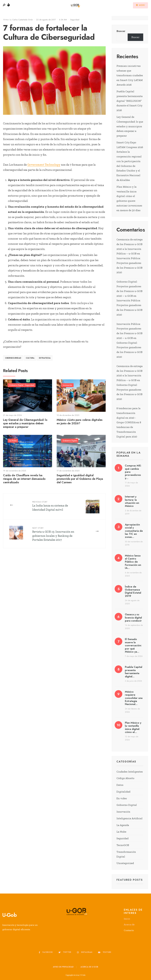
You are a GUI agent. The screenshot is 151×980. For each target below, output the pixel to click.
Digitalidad (123, 792)
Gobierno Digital (16, 385)
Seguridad (75, 20)
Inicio (127, 919)
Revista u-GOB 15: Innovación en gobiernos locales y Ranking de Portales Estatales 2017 (53, 534)
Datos (120, 785)
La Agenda (123, 825)
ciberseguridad (13, 358)
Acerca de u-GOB (89, 967)
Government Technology (44, 165)
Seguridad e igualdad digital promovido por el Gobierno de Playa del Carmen (80, 479)
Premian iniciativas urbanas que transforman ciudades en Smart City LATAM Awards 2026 (130, 75)
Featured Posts (130, 880)
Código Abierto (125, 778)
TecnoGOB (123, 845)
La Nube (13, 441)
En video (122, 798)
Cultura (30, 358)
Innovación (67, 385)
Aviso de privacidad (63, 967)
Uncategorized (125, 863)
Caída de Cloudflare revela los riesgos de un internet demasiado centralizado (24, 479)
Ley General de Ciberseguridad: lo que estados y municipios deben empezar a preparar (25, 423)
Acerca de (129, 924)
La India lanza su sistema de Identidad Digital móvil (50, 506)
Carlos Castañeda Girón (23, 20)
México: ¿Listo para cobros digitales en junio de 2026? (80, 422)
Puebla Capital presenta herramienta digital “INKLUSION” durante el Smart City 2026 (130, 101)
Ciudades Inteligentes (130, 772)
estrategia (45, 358)
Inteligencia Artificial (129, 818)
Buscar (121, 31)
